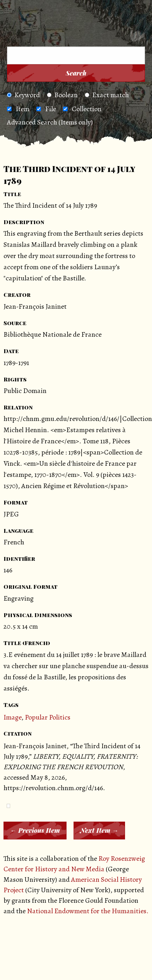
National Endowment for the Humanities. (88, 911)
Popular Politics (48, 717)
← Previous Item (35, 830)
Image (12, 717)
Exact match (107, 95)
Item (23, 109)
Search (76, 73)
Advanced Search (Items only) (50, 122)
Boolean (62, 95)
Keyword (23, 95)
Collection (87, 109)
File (51, 109)
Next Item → (99, 830)
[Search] (138, 37)
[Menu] (17, 37)
